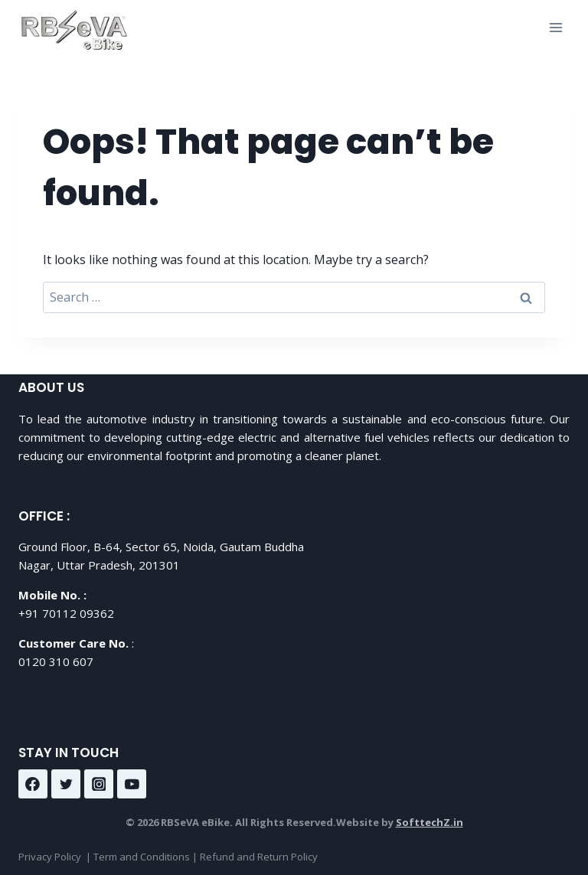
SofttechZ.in (430, 822)
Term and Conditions (142, 857)
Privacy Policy (50, 857)
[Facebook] (33, 784)
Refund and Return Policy (259, 857)
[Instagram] (99, 784)
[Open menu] (555, 27)
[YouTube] (132, 784)
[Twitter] (66, 784)
